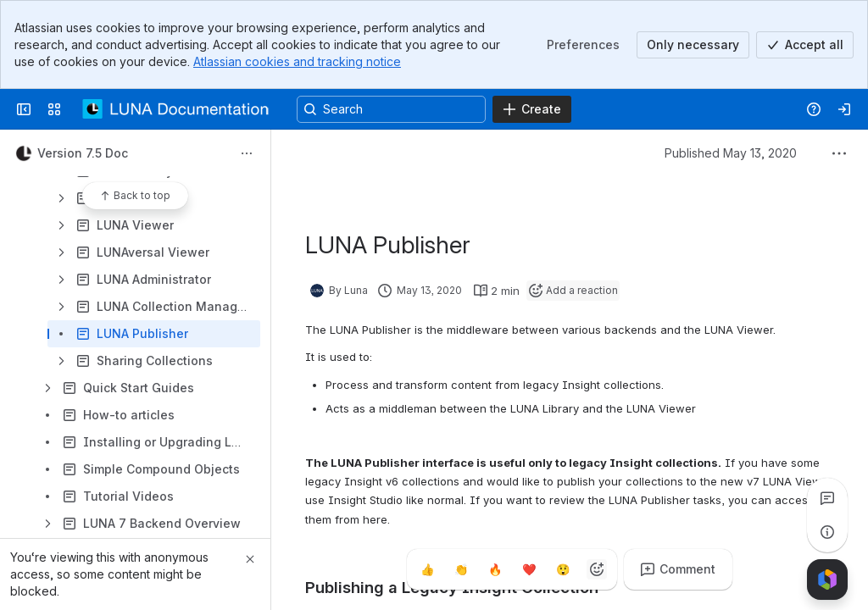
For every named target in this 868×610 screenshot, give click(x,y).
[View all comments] (827, 498)
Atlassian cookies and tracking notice (297, 61)
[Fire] (495, 569)
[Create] (532, 109)
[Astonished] (563, 569)
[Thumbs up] (427, 569)
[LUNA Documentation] (176, 109)
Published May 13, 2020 (731, 153)
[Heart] (529, 569)
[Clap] (461, 569)
